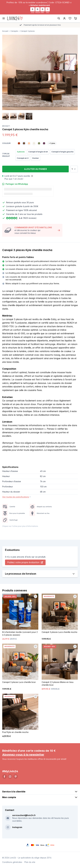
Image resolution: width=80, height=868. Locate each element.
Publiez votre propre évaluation (25, 562)
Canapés (14, 31)
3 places (21, 152)
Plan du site (30, 862)
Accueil (5, 31)
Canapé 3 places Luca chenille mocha (59, 632)
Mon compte (40, 797)
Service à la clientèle (40, 792)
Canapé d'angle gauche (62, 152)
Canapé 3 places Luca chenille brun (19, 682)
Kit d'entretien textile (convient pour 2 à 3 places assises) (20, 633)
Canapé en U (23, 158)
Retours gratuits (14, 202)
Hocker (36, 158)
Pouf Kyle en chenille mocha (15, 732)
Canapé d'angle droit (38, 152)
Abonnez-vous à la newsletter (23, 755)
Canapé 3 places (28, 31)
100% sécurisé (30, 210)
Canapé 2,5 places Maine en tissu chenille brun (58, 683)
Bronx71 (6, 126)
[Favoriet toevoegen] (36, 596)
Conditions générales (12, 862)
